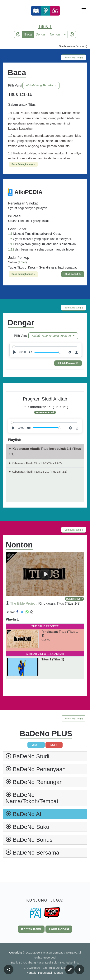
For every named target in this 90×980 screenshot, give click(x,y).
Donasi (59, 973)
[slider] (45, 347)
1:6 (10, 239)
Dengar (41, 34)
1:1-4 (22, 262)
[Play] (15, 352)
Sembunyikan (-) (74, 57)
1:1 (10, 234)
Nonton (55, 34)
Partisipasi (45, 973)
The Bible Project (23, 603)
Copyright (16, 952)
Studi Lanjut (73, 274)
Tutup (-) (54, 745)
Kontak (31, 973)
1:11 (11, 244)
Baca (28, 34)
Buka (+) (36, 745)
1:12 (11, 249)
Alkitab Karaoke (68, 363)
